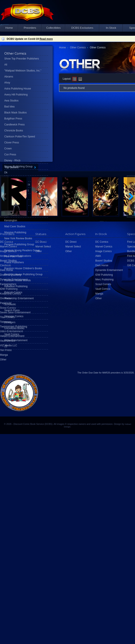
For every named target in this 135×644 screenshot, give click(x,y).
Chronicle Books (14, 131)
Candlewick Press (14, 125)
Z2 (6, 346)
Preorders (30, 28)
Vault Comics (12, 334)
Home (9, 28)
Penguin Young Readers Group (22, 250)
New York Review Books (18, 238)
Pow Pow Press (13, 256)
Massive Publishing (15, 232)
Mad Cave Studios (15, 226)
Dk (6, 173)
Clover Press (12, 143)
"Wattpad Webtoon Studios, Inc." (23, 71)
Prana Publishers (14, 262)
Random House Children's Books (23, 268)
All (6, 65)
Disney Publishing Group (18, 167)
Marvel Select (73, 247)
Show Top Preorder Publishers (22, 59)
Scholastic (10, 304)
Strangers (10, 322)
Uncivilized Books (14, 328)
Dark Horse (102, 265)
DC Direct (71, 242)
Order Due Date (90, 373)
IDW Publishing (104, 275)
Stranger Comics (14, 316)
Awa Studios (11, 101)
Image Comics (103, 251)
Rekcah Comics (13, 292)
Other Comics (78, 48)
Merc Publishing (104, 280)
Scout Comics (103, 284)
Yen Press (6, 350)
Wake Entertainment (16, 340)
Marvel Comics (104, 247)
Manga (4, 355)
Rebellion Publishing (16, 286)
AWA (98, 256)
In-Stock (111, 28)
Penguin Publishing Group (19, 244)
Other (3, 360)
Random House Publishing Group (23, 274)
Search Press (12, 310)
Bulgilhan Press (13, 119)
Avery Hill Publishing (16, 95)
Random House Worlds (18, 280)
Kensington (11, 220)
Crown (8, 149)
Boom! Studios (104, 261)
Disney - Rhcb (12, 161)
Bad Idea (9, 107)
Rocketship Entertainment (19, 298)
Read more (46, 39)
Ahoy (7, 83)
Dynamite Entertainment (109, 270)
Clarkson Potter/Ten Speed (20, 137)
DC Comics (102, 242)
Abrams (9, 77)
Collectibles (53, 28)
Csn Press (10, 155)
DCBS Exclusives (82, 28)
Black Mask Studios (16, 113)
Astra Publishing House (18, 89)
